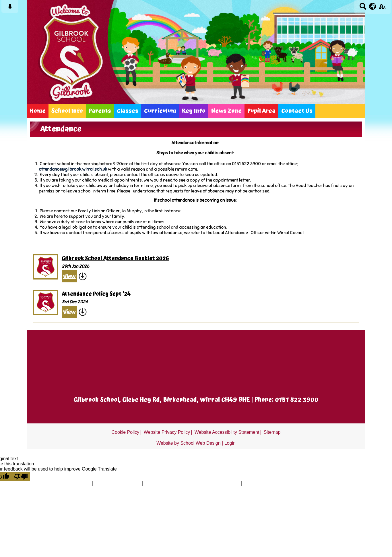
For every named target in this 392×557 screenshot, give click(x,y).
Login (230, 443)
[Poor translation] (21, 476)
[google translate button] (373, 6)
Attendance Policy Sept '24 (96, 294)
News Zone (226, 111)
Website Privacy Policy (167, 432)
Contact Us (297, 111)
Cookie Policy (125, 432)
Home (38, 111)
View (69, 276)
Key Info (194, 111)
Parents (100, 111)
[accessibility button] (382, 8)
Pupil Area (261, 111)
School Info (67, 111)
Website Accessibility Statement (227, 432)
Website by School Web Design (189, 443)
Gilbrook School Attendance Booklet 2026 (115, 259)
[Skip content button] (10, 8)
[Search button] (363, 8)
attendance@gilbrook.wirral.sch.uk (73, 169)
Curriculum (160, 111)
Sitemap (272, 432)
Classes (128, 111)
